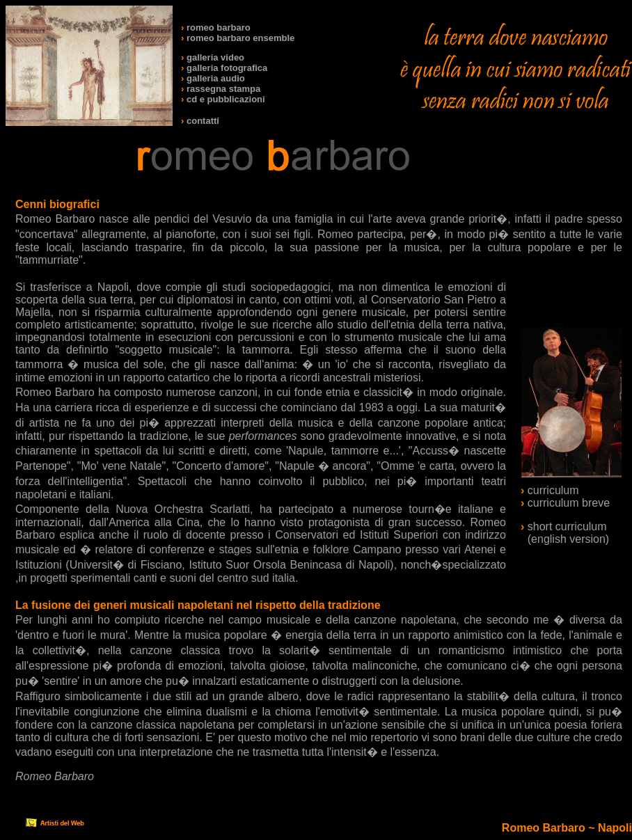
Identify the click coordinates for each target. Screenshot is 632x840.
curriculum (553, 490)
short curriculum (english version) (565, 533)
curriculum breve (569, 503)
